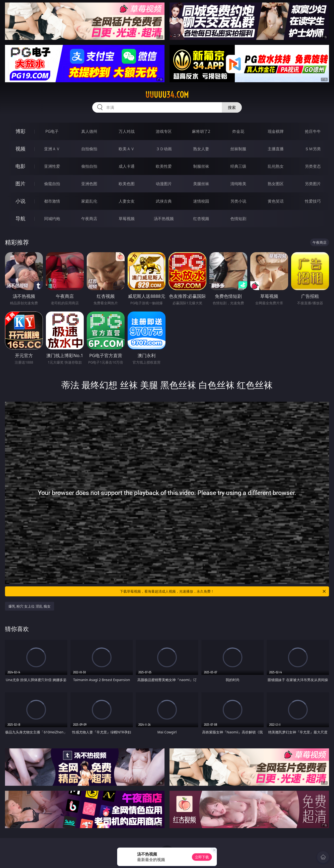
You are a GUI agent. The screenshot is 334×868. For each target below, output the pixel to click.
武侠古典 (164, 201)
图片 (20, 184)
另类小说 (238, 201)
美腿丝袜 (201, 184)
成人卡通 (127, 166)
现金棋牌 (276, 131)
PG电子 (52, 131)
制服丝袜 (201, 166)
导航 (20, 218)
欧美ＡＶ (127, 149)
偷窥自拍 (52, 184)
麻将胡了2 (201, 131)
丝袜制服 (238, 149)
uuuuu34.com (167, 95)
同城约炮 (52, 219)
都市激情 (52, 201)
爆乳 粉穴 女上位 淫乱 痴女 (30, 606)
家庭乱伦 (89, 201)
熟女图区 (276, 184)
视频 (20, 149)
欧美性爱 (164, 166)
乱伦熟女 (276, 166)
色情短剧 (238, 219)
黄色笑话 (276, 201)
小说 (20, 201)
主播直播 (276, 149)
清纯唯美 (238, 184)
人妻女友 (127, 201)
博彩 (20, 131)
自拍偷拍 (89, 149)
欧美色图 (127, 184)
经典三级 (238, 166)
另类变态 (313, 166)
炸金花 (238, 131)
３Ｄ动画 (164, 149)
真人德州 (89, 131)
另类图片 (313, 184)
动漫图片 (164, 184)
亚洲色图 (89, 184)
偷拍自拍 (89, 166)
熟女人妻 (201, 149)
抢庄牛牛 (313, 131)
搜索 (232, 107)
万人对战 (127, 131)
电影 (20, 166)
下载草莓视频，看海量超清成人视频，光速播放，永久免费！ (223, 591)
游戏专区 (164, 131)
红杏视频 (201, 219)
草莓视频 (127, 219)
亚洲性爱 (52, 166)
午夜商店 (89, 219)
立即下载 (202, 857)
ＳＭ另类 (313, 149)
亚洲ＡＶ (52, 149)
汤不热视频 (164, 219)
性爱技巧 (313, 201)
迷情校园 (201, 201)
